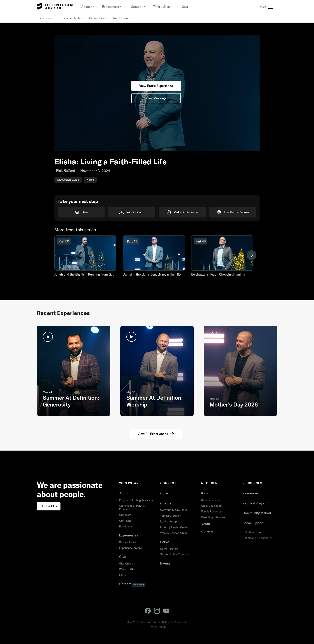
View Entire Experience (156, 86)
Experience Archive (71, 18)
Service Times (98, 18)
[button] (88, 7)
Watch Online (121, 18)
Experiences (46, 18)
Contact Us (49, 506)
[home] (55, 7)
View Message (156, 98)
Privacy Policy (157, 627)
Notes (90, 180)
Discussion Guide (68, 180)
